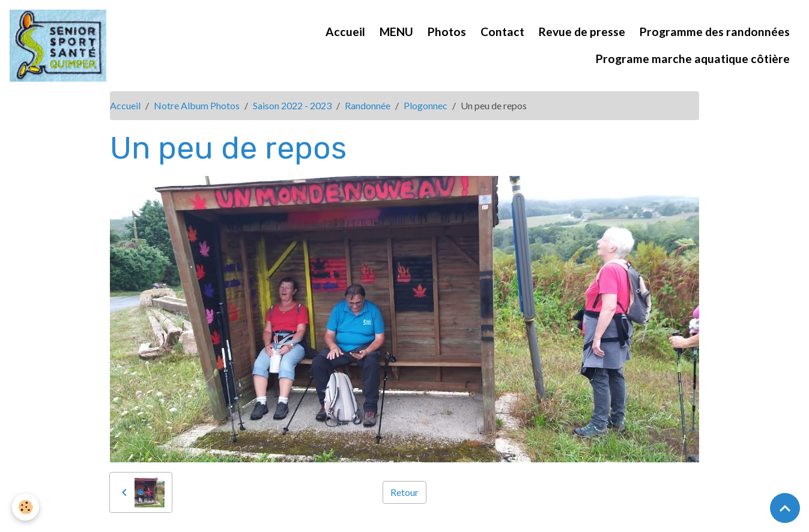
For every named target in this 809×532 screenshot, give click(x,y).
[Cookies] (26, 507)
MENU (396, 32)
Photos (447, 32)
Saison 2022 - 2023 (292, 105)
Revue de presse (582, 32)
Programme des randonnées (715, 32)
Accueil (345, 32)
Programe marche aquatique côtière (693, 59)
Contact (502, 32)
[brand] (60, 46)
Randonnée (368, 105)
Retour (404, 492)
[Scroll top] (785, 508)
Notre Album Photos (197, 105)
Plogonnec (426, 105)
